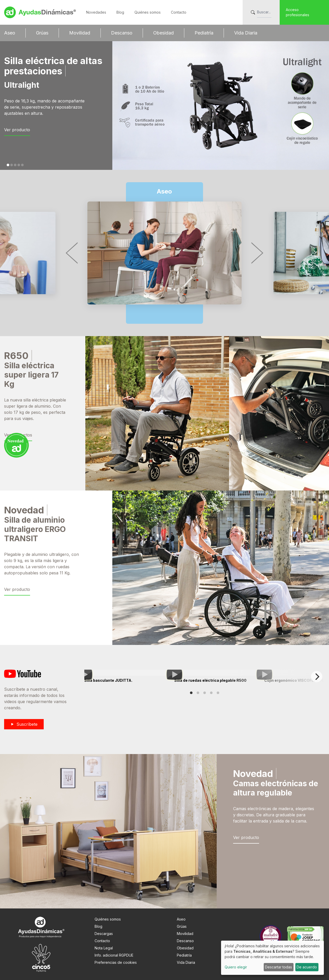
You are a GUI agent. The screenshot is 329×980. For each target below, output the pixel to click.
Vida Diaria (246, 33)
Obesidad (163, 33)
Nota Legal (104, 948)
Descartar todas (278, 967)
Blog (120, 12)
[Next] (256, 253)
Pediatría (204, 33)
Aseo (10, 33)
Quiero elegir (236, 967)
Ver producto (17, 130)
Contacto (179, 12)
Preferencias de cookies (116, 962)
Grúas (42, 33)
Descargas (104, 934)
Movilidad (80, 33)
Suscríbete (24, 724)
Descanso (122, 33)
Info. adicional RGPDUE (114, 955)
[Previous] (73, 253)
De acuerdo (307, 967)
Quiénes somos (148, 12)
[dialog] (272, 958)
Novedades (96, 12)
